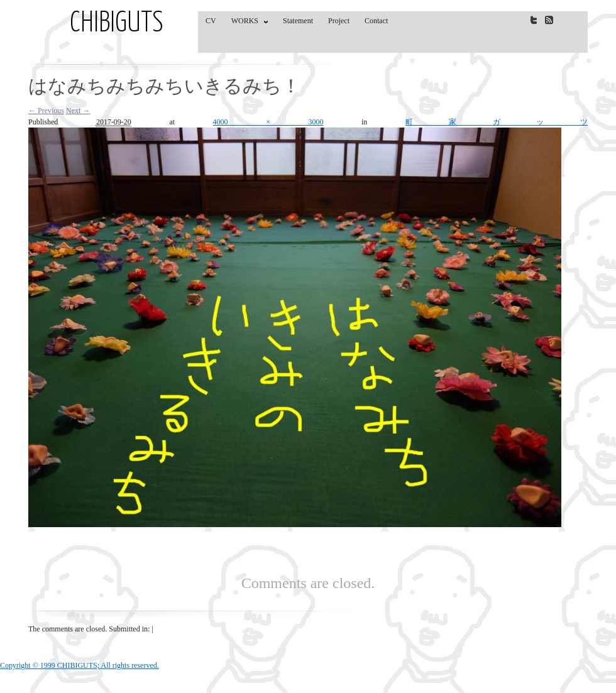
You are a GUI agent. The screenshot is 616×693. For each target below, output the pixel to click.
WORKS (247, 23)
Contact (376, 21)
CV (211, 21)
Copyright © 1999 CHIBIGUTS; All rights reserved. (80, 665)
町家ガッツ (497, 122)
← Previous (46, 111)
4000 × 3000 (268, 122)
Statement (298, 21)
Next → (78, 111)
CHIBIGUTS (117, 24)
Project (339, 21)
